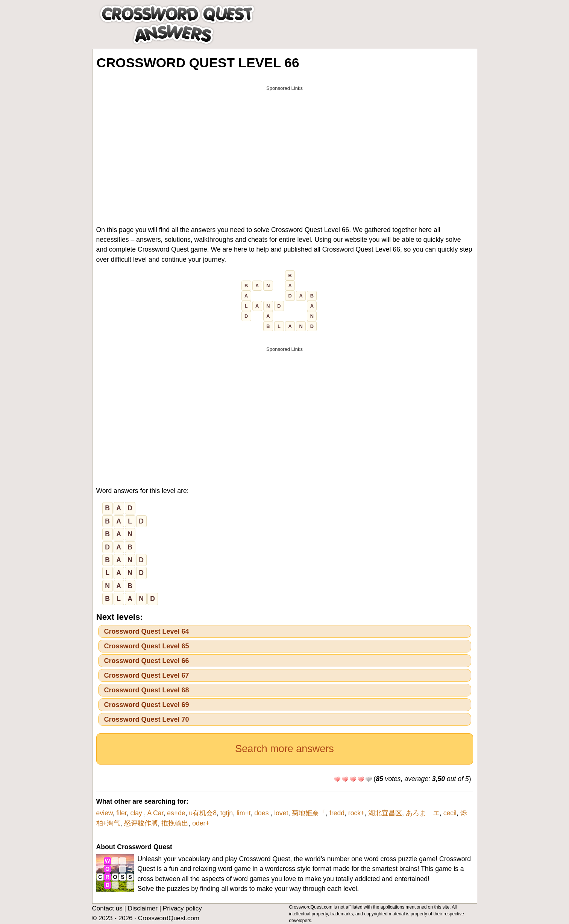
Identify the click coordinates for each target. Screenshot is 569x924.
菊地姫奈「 (309, 813)
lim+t (244, 813)
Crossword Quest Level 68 (147, 690)
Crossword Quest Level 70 (147, 719)
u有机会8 (203, 813)
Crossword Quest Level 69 (147, 705)
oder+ (201, 823)
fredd (337, 813)
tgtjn (227, 813)
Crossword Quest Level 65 (147, 646)
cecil (450, 813)
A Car (155, 813)
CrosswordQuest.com (169, 918)
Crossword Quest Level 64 (147, 631)
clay (137, 813)
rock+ (357, 813)
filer (121, 813)
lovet (281, 813)
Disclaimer (143, 908)
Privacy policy (182, 908)
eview (105, 813)
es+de (176, 813)
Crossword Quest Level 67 (147, 675)
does (262, 813)
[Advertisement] (285, 147)
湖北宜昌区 (385, 813)
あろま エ (423, 813)
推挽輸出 (175, 823)
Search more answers (284, 749)
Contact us (107, 908)
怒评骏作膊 (141, 823)
